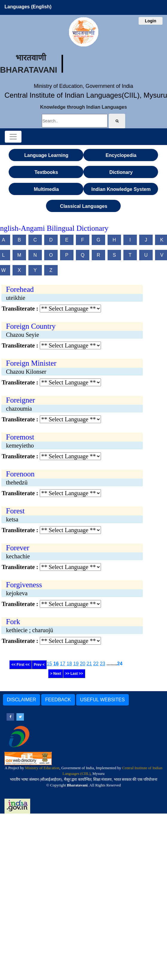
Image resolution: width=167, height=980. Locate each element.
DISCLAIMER (22, 700)
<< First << (20, 665)
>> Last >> (74, 674)
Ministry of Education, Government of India (83, 86)
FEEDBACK (58, 700)
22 (96, 664)
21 (89, 664)
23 (102, 664)
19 (76, 664)
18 (69, 664)
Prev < (39, 665)
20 (83, 664)
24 (120, 664)
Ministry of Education (42, 768)
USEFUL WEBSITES (102, 700)
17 (63, 664)
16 (56, 664)
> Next (56, 674)
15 (49, 664)
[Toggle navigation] (13, 137)
